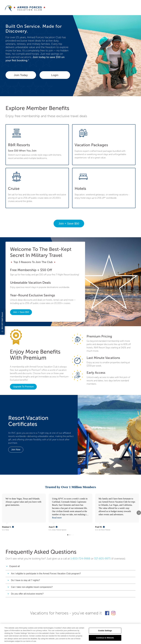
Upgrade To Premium (23, 387)
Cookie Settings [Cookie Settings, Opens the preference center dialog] (105, 631)
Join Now (16, 450)
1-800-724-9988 (80, 544)
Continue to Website (105, 638)
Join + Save (69, 223)
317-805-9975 (102, 544)
